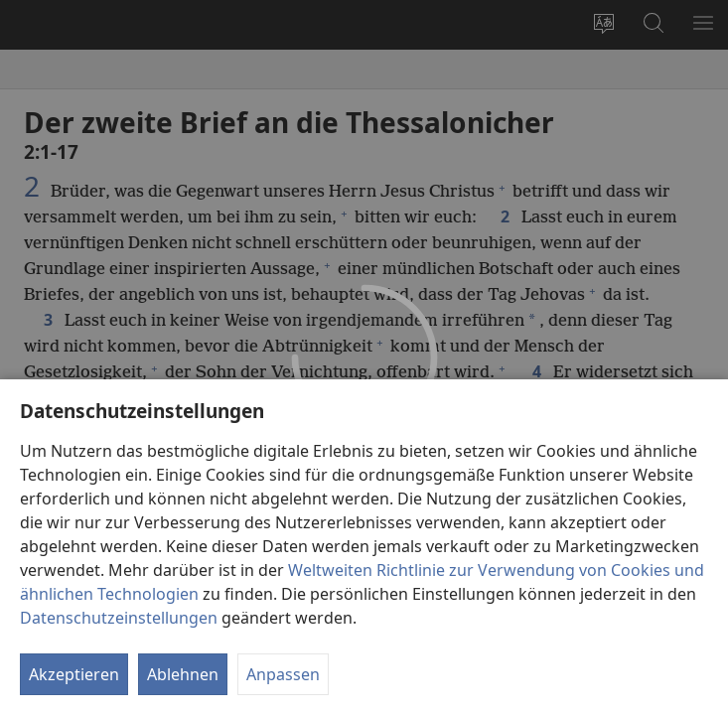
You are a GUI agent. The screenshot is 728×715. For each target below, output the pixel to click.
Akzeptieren (74, 674)
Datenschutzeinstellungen (119, 618)
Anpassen (283, 674)
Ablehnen (183, 674)
